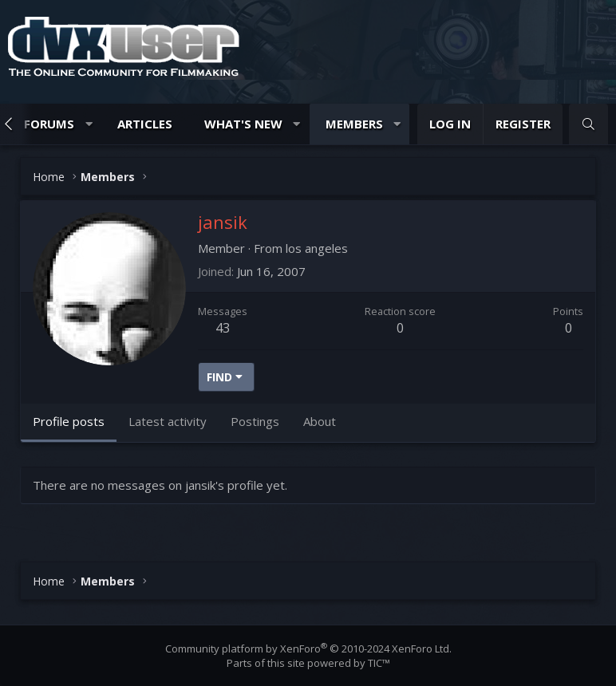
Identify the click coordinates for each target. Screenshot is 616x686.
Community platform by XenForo (308, 649)
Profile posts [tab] (69, 421)
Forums (49, 124)
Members (354, 124)
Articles (145, 124)
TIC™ (379, 663)
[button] (89, 124)
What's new (243, 124)
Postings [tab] (255, 421)
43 (223, 328)
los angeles (317, 248)
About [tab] (320, 421)
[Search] (588, 124)
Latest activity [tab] (168, 421)
